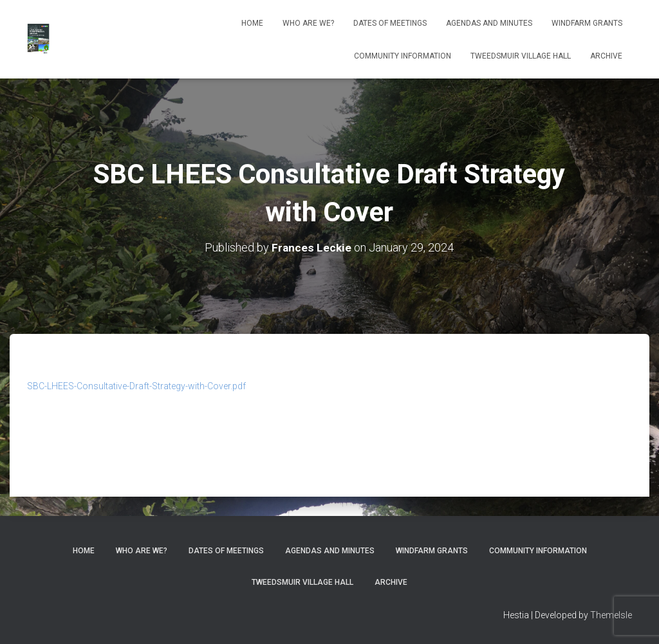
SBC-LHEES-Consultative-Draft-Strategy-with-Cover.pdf (136, 386)
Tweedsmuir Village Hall (521, 56)
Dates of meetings (390, 23)
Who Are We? (308, 23)
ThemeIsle (611, 615)
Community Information (403, 56)
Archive (606, 56)
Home (252, 23)
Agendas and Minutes (489, 23)
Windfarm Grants (587, 23)
